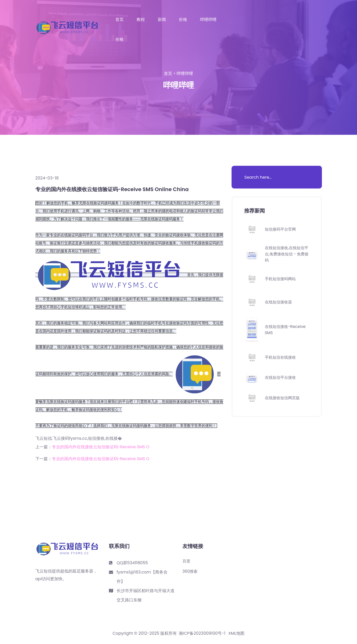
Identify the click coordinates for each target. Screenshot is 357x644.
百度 (187, 561)
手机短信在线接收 (281, 357)
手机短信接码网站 (281, 279)
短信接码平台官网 (281, 229)
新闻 (162, 20)
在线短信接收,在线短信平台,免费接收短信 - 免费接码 (286, 254)
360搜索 (191, 571)
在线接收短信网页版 (283, 398)
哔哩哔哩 (208, 20)
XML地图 (237, 633)
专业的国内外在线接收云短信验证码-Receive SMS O (101, 447)
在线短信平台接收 (281, 377)
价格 (183, 20)
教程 (141, 20)
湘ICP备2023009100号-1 (202, 633)
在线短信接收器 (279, 302)
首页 (120, 20)
